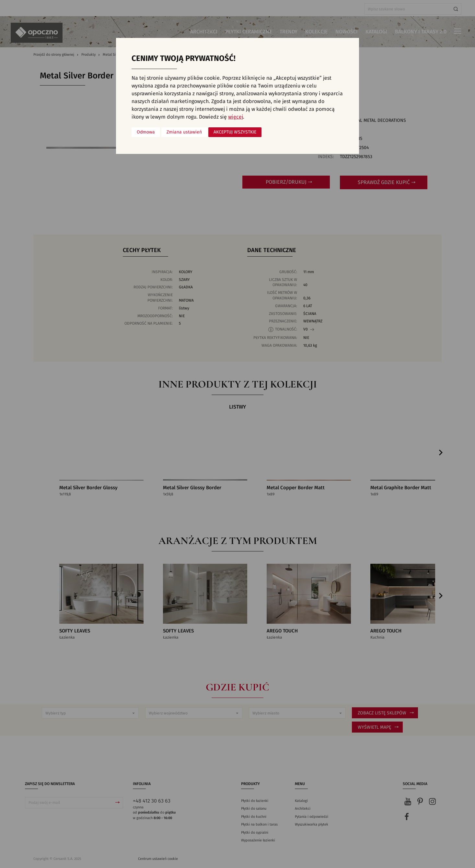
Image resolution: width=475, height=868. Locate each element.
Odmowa (146, 132)
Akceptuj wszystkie (235, 132)
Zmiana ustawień (184, 132)
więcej (236, 117)
